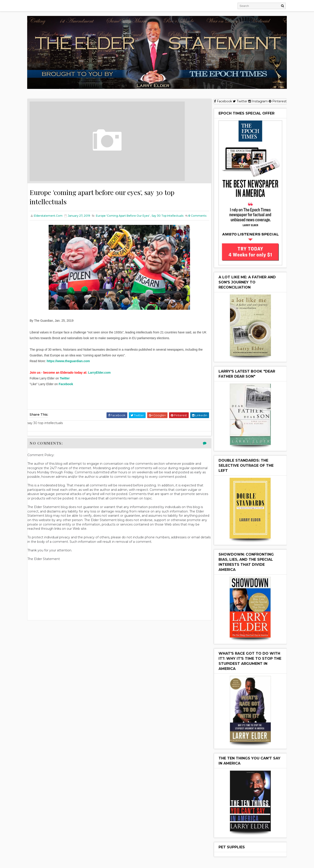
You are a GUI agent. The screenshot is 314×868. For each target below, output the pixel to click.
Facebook (69, 388)
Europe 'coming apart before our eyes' (126, 215)
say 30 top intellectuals (170, 215)
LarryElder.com (102, 376)
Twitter (68, 382)
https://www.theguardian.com (71, 365)
